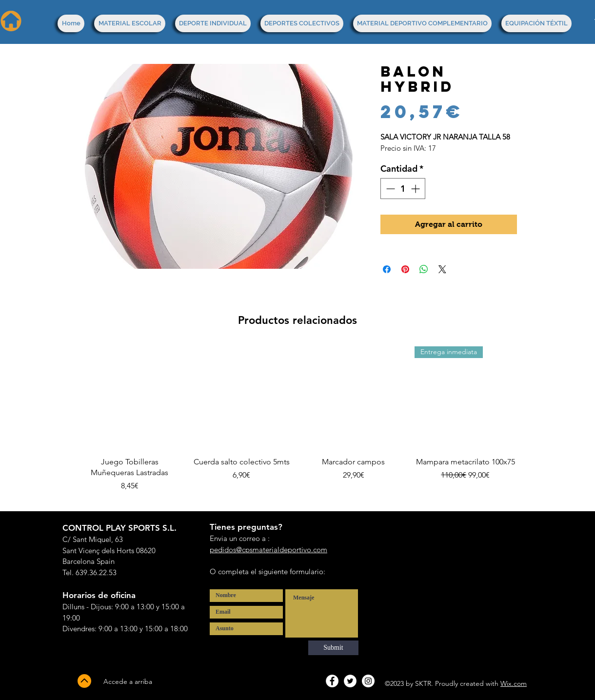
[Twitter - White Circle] (350, 681)
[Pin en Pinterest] (405, 269)
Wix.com (514, 683)
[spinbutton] (403, 189)
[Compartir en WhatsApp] (424, 269)
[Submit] (333, 648)
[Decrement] (389, 189)
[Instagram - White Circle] (368, 681)
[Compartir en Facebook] (387, 269)
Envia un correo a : (240, 538)
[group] (297, 425)
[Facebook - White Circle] (332, 681)
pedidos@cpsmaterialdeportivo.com (268, 550)
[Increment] (416, 189)
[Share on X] (442, 269)
